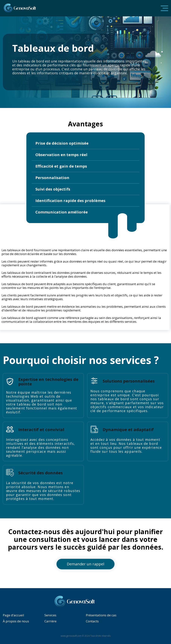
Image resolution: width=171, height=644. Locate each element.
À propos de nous (16, 621)
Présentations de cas (101, 615)
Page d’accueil (13, 615)
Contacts (92, 621)
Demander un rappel (85, 564)
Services (50, 615)
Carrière (50, 621)
